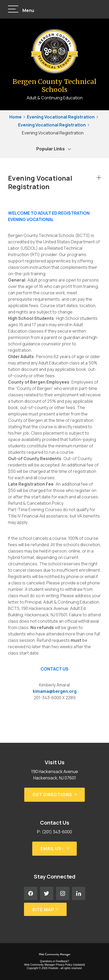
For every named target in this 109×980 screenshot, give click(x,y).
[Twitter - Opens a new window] (47, 893)
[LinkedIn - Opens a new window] (79, 893)
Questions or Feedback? (54, 961)
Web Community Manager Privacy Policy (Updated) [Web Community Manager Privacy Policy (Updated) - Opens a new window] (54, 965)
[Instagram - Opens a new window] (63, 893)
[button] (21, 9)
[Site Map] (45, 909)
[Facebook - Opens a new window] (31, 893)
